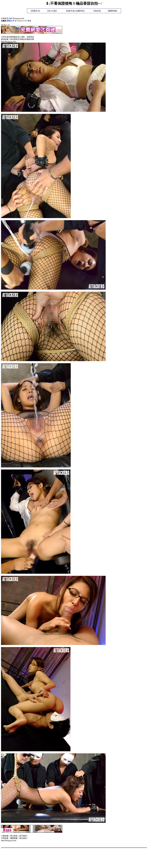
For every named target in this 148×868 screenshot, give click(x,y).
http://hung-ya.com (16, 18)
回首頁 (97, 11)
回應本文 (35, 11)
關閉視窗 (113, 11)
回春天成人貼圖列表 (75, 11)
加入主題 (52, 11)
